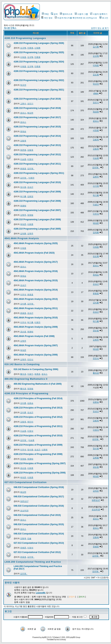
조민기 (30, 104)
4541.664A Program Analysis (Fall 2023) (34, 253)
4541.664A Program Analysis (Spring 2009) (36, 327)
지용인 (30, 374)
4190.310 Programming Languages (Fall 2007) (37, 210)
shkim (96, 93)
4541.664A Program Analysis (22, 238)
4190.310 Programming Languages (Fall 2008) (37, 201)
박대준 (23, 224)
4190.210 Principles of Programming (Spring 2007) (40, 463)
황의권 (23, 374)
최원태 (23, 206)
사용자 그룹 (81, 14)
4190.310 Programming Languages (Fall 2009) (37, 192)
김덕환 (23, 234)
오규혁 (23, 48)
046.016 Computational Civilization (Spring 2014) (39, 534)
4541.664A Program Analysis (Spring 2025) (36, 243)
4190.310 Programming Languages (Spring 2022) (39, 80)
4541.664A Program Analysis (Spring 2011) (36, 308)
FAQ (45, 14)
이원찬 (31, 178)
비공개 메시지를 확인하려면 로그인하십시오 (76, 18)
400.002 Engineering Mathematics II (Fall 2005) (38, 384)
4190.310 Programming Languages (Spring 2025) (39, 52)
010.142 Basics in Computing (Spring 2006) (36, 369)
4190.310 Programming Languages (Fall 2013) (37, 145)
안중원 (30, 48)
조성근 (30, 187)
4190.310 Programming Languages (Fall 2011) (37, 164)
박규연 (23, 85)
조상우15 (24, 511)
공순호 (23, 332)
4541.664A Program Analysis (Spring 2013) (36, 299)
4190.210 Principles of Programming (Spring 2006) (40, 473)
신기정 (96, 186)
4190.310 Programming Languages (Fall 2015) (37, 127)
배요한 (30, 113)
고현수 (23, 104)
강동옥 (23, 141)
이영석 (30, 159)
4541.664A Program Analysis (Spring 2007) (36, 345)
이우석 (96, 214)
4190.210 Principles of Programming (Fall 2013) (38, 408)
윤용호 (23, 169)
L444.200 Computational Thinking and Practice (33, 562)
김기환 (96, 47)
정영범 (30, 215)
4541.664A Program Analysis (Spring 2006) (36, 355)
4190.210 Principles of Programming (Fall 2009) (38, 445)
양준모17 (24, 501)
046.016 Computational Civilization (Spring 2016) (39, 506)
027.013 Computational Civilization (26, 482)
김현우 (96, 177)
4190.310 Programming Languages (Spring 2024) (39, 62)
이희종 (30, 224)
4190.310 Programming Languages (25, 38)
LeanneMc (41, 593)
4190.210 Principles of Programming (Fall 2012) (38, 417)
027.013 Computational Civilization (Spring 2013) (39, 543)
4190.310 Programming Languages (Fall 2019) (37, 99)
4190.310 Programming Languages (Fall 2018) (37, 108)
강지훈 (23, 304)
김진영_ (31, 169)
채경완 (96, 112)
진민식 (30, 359)
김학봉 (96, 458)
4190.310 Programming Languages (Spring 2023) (39, 71)
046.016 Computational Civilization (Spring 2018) (39, 487)
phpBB (44, 637)
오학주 (23, 215)
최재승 (23, 131)
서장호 (96, 130)
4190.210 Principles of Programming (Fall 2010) (38, 436)
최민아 (30, 422)
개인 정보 (47, 18)
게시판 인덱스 (10, 28)
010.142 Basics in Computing (22, 364)
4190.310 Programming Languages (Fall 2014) (37, 136)
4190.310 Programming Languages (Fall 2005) (37, 229)
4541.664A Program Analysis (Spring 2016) (36, 271)
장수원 (23, 187)
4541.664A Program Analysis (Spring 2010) (36, 318)
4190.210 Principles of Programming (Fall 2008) (38, 454)
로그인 (104, 18)
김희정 (30, 196)
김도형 (96, 75)
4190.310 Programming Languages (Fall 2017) (37, 117)
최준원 (23, 150)
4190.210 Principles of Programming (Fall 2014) (38, 398)
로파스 (23, 113)
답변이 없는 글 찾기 (100, 28)
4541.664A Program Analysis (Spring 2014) (36, 290)
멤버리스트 (66, 14)
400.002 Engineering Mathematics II (26, 379)
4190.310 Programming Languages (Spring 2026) (39, 43)
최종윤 (37, 374)
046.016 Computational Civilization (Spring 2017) (39, 497)
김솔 (29, 538)
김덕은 (96, 491)
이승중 (23, 159)
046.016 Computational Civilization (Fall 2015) (37, 515)
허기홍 (23, 196)
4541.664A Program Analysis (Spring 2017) (36, 262)
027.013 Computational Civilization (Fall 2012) (37, 552)
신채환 (37, 48)
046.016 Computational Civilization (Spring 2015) (39, 524)
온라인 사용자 (12, 583)
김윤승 (30, 403)
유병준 (23, 548)
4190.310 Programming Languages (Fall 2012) (37, 155)
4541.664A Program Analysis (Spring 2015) (36, 280)
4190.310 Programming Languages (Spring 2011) (39, 173)
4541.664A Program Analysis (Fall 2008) (34, 336)
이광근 (96, 205)
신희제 (44, 450)
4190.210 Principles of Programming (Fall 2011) (38, 426)
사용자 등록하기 (99, 14)
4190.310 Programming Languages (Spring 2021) (39, 90)
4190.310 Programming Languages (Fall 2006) (37, 220)
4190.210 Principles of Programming (26, 394)
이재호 (23, 57)
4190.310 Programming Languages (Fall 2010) (37, 182)
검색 (54, 14)
